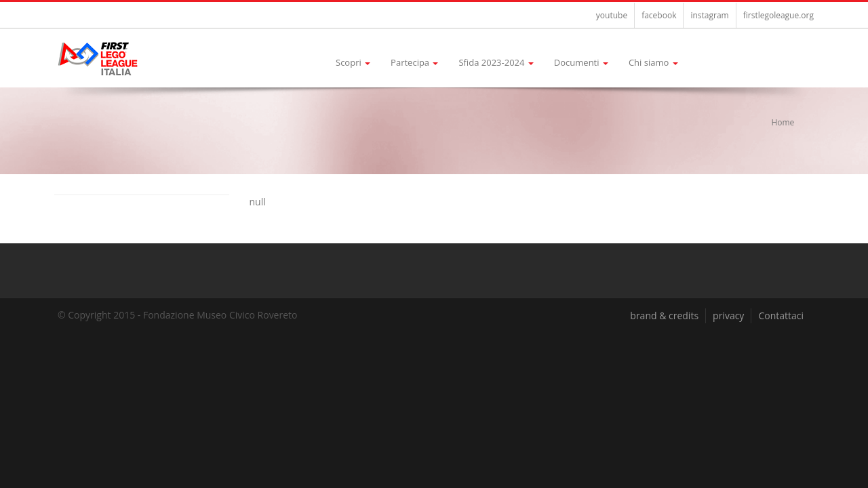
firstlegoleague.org (778, 15)
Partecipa (414, 62)
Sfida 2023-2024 (496, 62)
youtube (612, 15)
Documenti (581, 62)
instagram (709, 15)
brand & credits (664, 316)
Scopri (353, 62)
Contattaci (781, 316)
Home (783, 122)
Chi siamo (653, 62)
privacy (728, 316)
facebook (659, 15)
